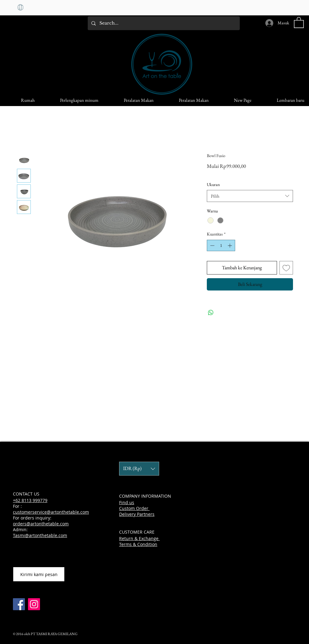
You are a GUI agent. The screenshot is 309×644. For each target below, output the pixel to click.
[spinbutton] (221, 245)
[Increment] (230, 245)
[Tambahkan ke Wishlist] (286, 268)
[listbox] (139, 469)
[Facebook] (19, 604)
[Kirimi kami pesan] (39, 574)
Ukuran (213, 184)
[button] (299, 22)
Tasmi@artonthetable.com (40, 535)
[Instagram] (34, 604)
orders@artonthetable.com (41, 524)
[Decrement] (212, 245)
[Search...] (163, 23)
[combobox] (250, 196)
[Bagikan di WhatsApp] (211, 313)
